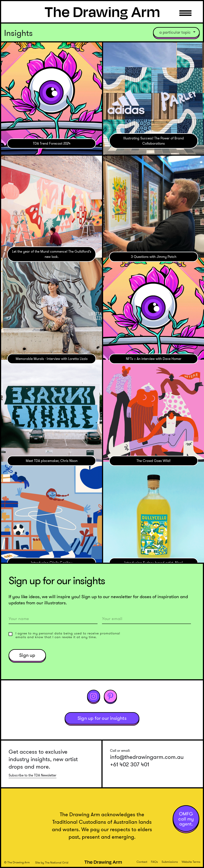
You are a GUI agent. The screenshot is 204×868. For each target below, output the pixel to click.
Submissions (170, 862)
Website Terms (191, 862)
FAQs (154, 862)
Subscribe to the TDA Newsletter (33, 775)
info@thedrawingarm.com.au (147, 757)
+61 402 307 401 (130, 764)
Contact (142, 862)
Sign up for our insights (102, 718)
